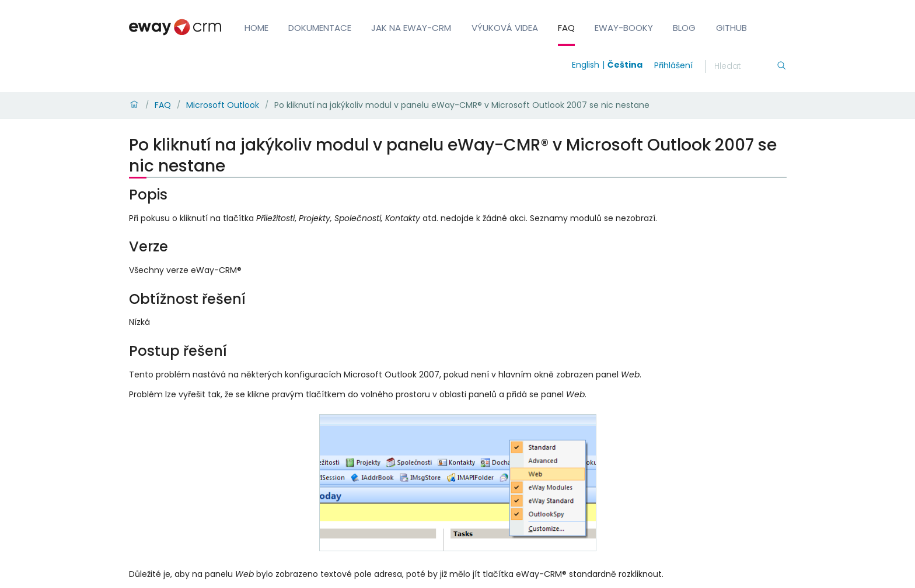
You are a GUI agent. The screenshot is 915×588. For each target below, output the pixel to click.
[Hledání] (745, 66)
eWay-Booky (624, 28)
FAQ (566, 28)
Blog (684, 28)
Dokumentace (320, 28)
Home (256, 28)
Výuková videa (505, 28)
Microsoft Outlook (223, 105)
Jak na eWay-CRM (411, 28)
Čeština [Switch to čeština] (625, 65)
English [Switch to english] (586, 65)
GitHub (731, 28)
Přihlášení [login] (673, 65)
